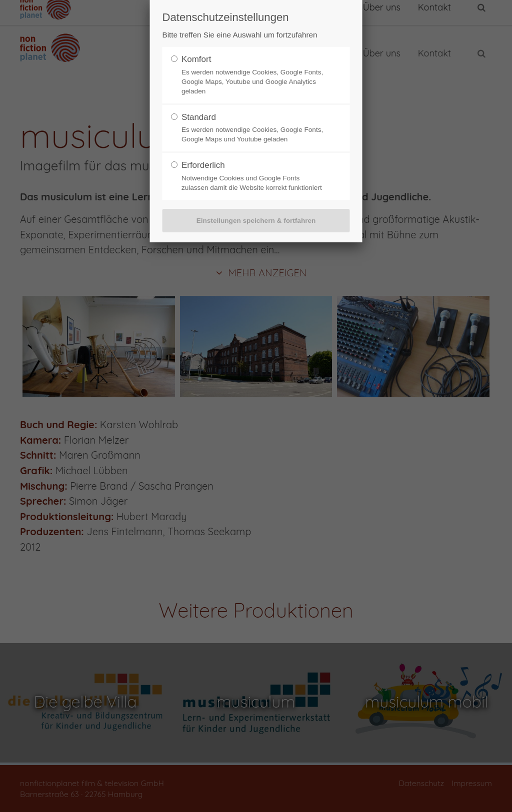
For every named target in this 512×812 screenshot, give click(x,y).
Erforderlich (203, 165)
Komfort (196, 59)
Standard (199, 117)
